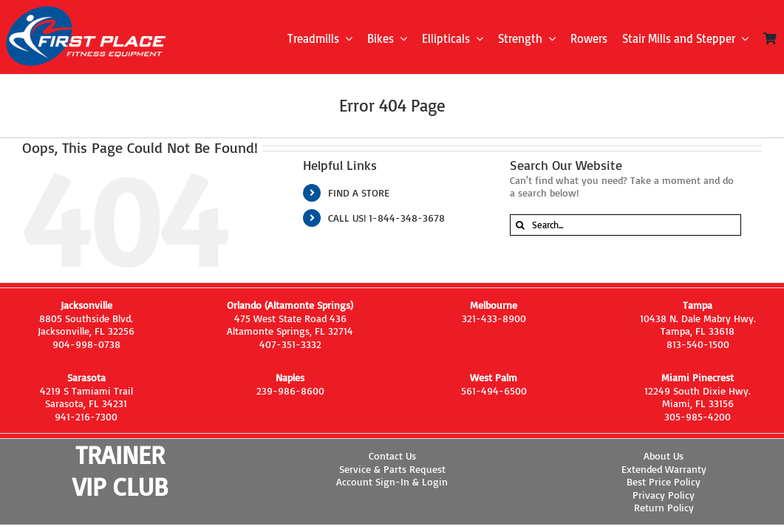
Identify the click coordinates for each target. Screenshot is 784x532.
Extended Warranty (664, 469)
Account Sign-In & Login (392, 481)
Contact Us (392, 456)
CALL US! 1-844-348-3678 (386, 218)
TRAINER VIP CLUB (120, 470)
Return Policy (664, 507)
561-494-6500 (494, 391)
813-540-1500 (698, 344)
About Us (664, 456)
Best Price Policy (664, 481)
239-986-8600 (290, 391)
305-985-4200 (698, 416)
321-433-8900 (494, 318)
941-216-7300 (86, 416)
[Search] (521, 225)
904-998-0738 (86, 344)
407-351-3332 (290, 344)
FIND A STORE (359, 192)
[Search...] (626, 225)
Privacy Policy (664, 495)
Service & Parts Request (392, 469)
